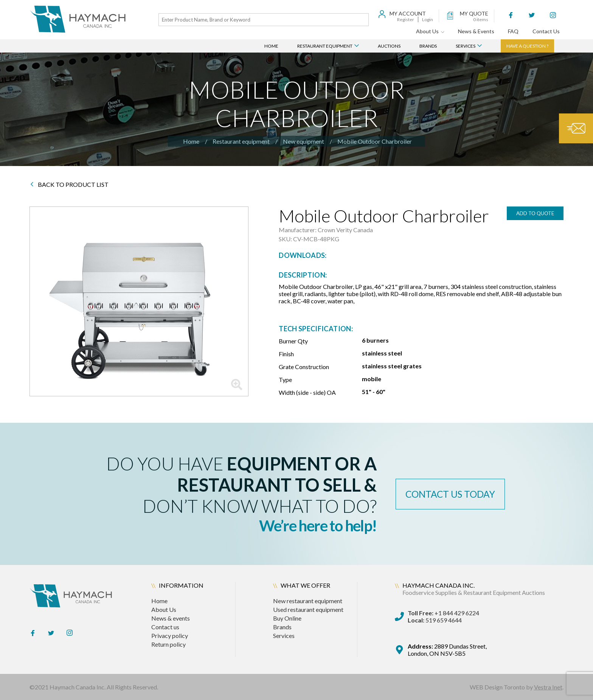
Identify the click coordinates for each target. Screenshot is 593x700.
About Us (430, 31)
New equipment (303, 141)
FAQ (513, 31)
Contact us (165, 627)
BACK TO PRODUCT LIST (69, 185)
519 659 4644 (435, 620)
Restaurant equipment (241, 141)
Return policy (168, 644)
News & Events (476, 31)
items (481, 19)
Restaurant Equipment (328, 46)
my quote (474, 13)
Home (271, 46)
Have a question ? (527, 46)
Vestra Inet (548, 687)
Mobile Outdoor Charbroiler (375, 141)
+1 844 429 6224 (443, 613)
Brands (428, 46)
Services (469, 46)
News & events (171, 618)
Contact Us (546, 31)
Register (406, 19)
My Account (408, 13)
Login (428, 19)
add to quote (535, 213)
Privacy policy (170, 636)
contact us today (453, 494)
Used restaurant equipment (308, 609)
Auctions (389, 46)
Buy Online (287, 618)
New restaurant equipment (308, 601)
